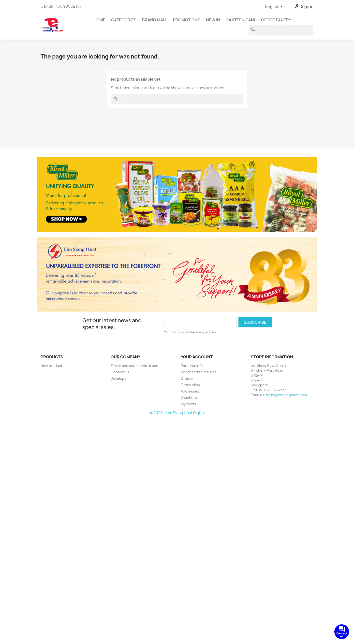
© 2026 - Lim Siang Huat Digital (177, 413)
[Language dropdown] (275, 7)
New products (52, 366)
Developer (119, 378)
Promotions (187, 20)
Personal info (192, 366)
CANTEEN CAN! (241, 20)
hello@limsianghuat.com (286, 395)
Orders (187, 378)
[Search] (281, 30)
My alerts (188, 404)
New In (213, 20)
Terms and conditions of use (134, 366)
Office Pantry (276, 20)
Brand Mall (155, 20)
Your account (197, 357)
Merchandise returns (199, 372)
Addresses (190, 391)
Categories (124, 20)
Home (99, 20)
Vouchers (189, 398)
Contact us (120, 372)
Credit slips (190, 385)
